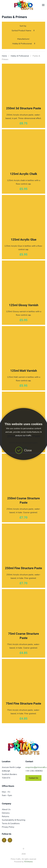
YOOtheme (28, 862)
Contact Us (33, 778)
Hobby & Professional (20, 56)
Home (4, 56)
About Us (6, 809)
